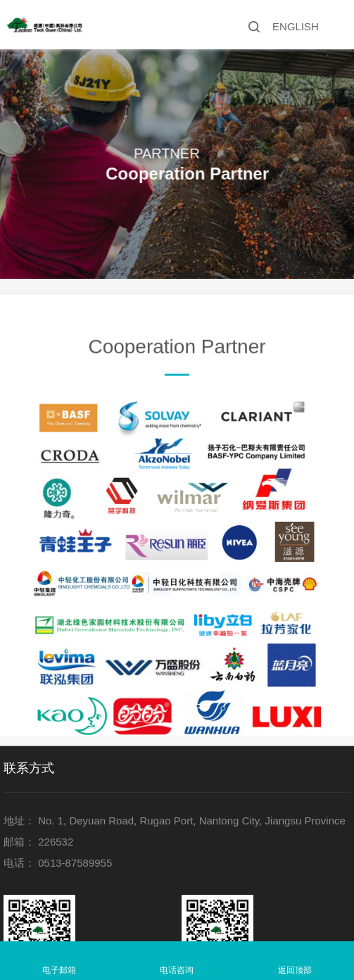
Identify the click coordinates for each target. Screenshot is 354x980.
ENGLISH (296, 26)
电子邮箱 (59, 970)
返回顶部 (295, 970)
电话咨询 (177, 970)
